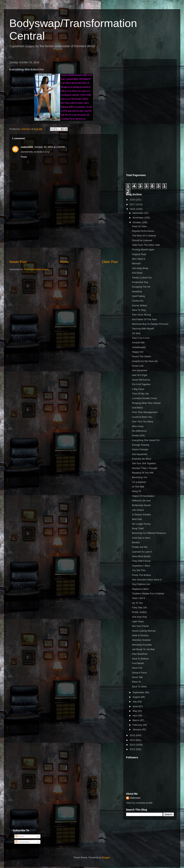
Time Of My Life (140, 394)
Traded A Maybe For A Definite (148, 594)
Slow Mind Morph (141, 556)
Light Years (138, 621)
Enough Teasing (141, 445)
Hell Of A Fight (140, 375)
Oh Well (136, 333)
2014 (133, 740)
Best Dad (137, 519)
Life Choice (138, 510)
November (138, 218)
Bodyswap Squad (141, 505)
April (135, 716)
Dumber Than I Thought (145, 468)
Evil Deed (137, 273)
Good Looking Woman (144, 631)
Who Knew (138, 426)
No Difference (139, 431)
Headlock (137, 292)
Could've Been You (142, 417)
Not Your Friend (140, 626)
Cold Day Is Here (141, 538)
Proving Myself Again (143, 250)
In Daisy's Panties (141, 515)
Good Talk (137, 677)
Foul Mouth (138, 663)
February (138, 725)
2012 (133, 749)
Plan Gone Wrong (141, 315)
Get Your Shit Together (144, 463)
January (137, 729)
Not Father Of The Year (144, 319)
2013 (133, 745)
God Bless (137, 408)
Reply (24, 157)
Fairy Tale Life (139, 607)
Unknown (135, 798)
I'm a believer (139, 482)
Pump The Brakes (142, 575)
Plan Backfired (140, 654)
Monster (136, 263)
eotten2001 (27, 147)
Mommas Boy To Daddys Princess (150, 324)
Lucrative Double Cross (144, 398)
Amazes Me (138, 342)
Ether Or (136, 682)
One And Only (139, 617)
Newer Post (18, 262)
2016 (133, 209)
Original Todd (139, 254)
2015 (133, 735)
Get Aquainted (140, 370)
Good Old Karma (141, 380)
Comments (22, 842)
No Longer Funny (141, 524)
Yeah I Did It (138, 598)
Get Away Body (140, 268)
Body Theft (138, 528)
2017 (133, 204)
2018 (133, 200)
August (137, 697)
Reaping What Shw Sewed (146, 403)
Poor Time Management (145, 412)
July (135, 702)
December (138, 213)
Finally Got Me (140, 547)
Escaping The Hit (141, 287)
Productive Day (140, 282)
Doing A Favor (140, 673)
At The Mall (138, 487)
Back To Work (139, 687)
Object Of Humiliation (143, 496)
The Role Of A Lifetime (144, 236)
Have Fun (137, 668)
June (135, 706)
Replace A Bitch (140, 589)
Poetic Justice (139, 612)
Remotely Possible (142, 645)
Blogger (106, 857)
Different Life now (141, 501)
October (137, 222)
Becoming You (140, 477)
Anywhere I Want (141, 566)
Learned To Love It (142, 552)
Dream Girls (138, 435)
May (135, 711)
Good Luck (138, 366)
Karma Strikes (140, 305)
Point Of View (139, 226)
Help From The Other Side (146, 245)
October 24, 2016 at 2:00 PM (50, 147)
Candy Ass (138, 301)
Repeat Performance (143, 231)
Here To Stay (139, 310)
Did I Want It (139, 259)
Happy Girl (138, 352)
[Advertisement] (64, 237)
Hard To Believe (140, 659)
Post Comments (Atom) (36, 269)
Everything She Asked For (146, 440)
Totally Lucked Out (142, 278)
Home (64, 262)
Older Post (110, 262)
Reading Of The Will (143, 473)
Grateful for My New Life (145, 361)
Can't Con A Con (141, 338)
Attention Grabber (141, 640)
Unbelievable (139, 347)
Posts (19, 836)
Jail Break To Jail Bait (143, 649)
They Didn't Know (141, 561)
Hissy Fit (137, 491)
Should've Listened (142, 240)
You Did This (139, 570)
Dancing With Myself (143, 329)
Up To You (137, 603)
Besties (136, 542)
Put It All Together (141, 384)
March (136, 720)
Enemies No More (142, 459)
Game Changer (140, 449)
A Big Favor (138, 389)
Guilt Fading (138, 296)
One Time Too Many (143, 422)
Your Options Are (141, 584)
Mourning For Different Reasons (149, 533)
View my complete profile (139, 803)
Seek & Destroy (140, 635)
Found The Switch (142, 356)
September (139, 692)
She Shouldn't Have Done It (147, 580)
